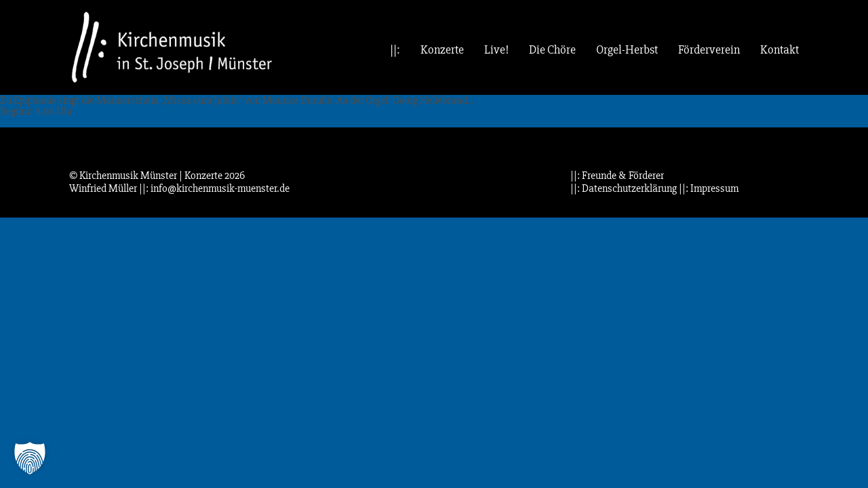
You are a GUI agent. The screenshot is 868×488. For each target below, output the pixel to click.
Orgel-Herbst (627, 50)
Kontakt (780, 50)
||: (395, 50)
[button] (30, 458)
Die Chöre (552, 50)
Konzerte (442, 50)
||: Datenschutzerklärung (624, 188)
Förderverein (709, 50)
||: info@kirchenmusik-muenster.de (214, 188)
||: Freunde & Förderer (617, 176)
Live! (496, 50)
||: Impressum (709, 188)
